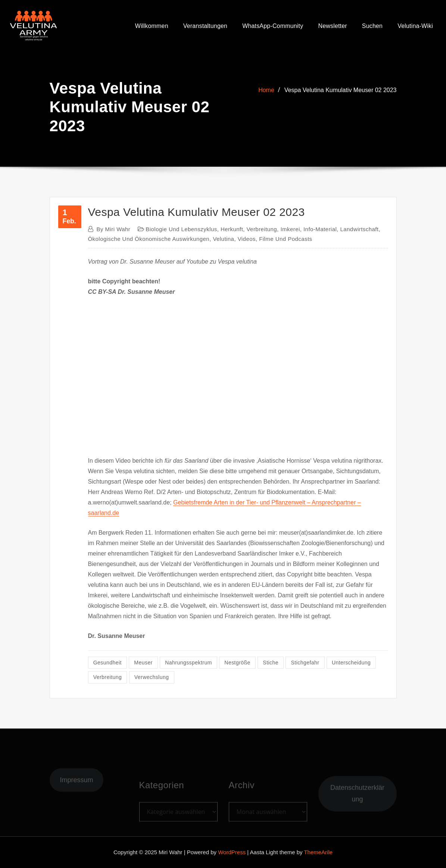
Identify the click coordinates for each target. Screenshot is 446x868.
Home (266, 90)
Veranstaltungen (205, 26)
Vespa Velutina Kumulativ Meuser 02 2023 (341, 90)
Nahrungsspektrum (188, 663)
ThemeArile (318, 852)
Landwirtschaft (359, 229)
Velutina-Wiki (415, 26)
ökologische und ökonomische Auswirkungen (149, 239)
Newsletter (332, 26)
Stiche (271, 663)
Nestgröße (237, 663)
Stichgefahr (305, 663)
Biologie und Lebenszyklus (181, 229)
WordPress (232, 852)
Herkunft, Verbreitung (249, 229)
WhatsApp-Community (273, 26)
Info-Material (320, 229)
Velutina (223, 239)
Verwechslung (152, 677)
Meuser (143, 663)
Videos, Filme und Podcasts (275, 239)
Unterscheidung (351, 663)
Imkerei (290, 229)
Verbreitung (108, 677)
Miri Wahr (114, 229)
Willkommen (152, 26)
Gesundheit (107, 663)
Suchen (372, 26)
